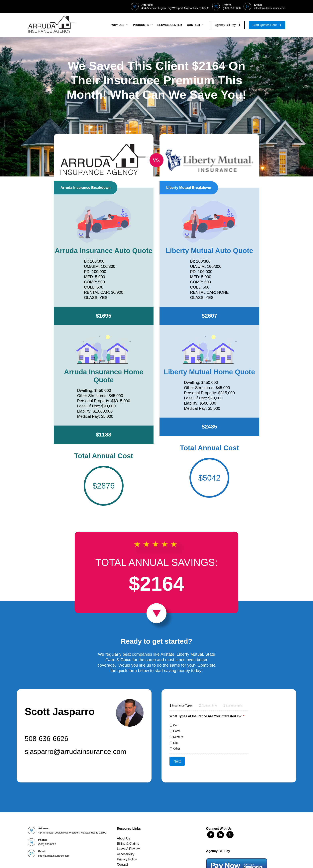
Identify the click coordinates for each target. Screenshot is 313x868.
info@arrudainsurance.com (270, 8)
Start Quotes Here (267, 25)
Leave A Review (128, 845)
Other (177, 749)
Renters (178, 737)
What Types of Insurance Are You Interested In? (207, 716)
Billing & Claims (128, 840)
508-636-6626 (47, 738)
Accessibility (126, 851)
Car (175, 725)
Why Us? (120, 25)
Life (175, 743)
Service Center (170, 25)
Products (143, 25)
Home (177, 731)
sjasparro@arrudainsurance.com (75, 751)
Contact (196, 25)
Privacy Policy (127, 856)
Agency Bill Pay (228, 25)
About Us (124, 835)
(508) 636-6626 (232, 8)
